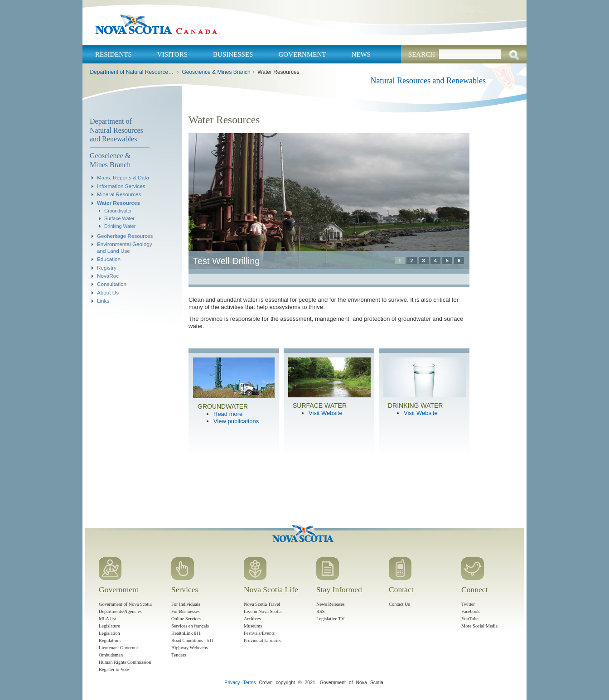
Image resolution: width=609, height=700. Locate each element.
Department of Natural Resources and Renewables (132, 72)
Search (422, 54)
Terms (249, 683)
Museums (253, 626)
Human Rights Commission (125, 662)
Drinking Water (120, 226)
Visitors (172, 54)
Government (302, 54)
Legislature (109, 626)
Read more (228, 414)
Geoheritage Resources (125, 236)
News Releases (331, 604)
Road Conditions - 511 (193, 640)
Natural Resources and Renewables (428, 81)
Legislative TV (330, 619)
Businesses (233, 54)
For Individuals (186, 604)
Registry (107, 268)
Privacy (232, 683)
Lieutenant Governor (118, 648)
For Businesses (186, 611)
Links (103, 301)
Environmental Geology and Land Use (125, 247)
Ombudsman (111, 655)
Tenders (179, 655)
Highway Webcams (190, 648)
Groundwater (118, 211)
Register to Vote (114, 669)
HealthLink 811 (186, 633)
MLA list (107, 619)
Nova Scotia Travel (262, 604)
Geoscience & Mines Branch (216, 72)
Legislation (109, 633)
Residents (114, 54)
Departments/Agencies (120, 611)
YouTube (470, 619)
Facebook (470, 611)
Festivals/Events (259, 633)
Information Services (121, 186)
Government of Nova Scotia (125, 604)
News (361, 54)
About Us (108, 292)
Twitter (468, 604)
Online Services (186, 619)
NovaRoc (108, 276)
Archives (252, 619)
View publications (236, 421)
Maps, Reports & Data (123, 177)
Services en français (190, 626)
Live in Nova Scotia (263, 611)
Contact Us (399, 604)
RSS (321, 611)
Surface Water (119, 218)
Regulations (110, 640)
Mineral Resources (119, 194)
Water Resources (118, 203)
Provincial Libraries (263, 640)
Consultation (112, 284)
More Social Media (479, 626)
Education (109, 259)
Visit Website (326, 413)
